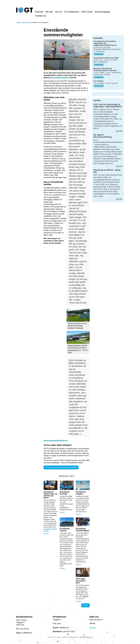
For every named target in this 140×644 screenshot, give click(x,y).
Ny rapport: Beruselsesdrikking (103, 136)
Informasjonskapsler (86, 637)
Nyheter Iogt (26, 22)
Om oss (59, 12)
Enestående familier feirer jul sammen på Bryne (50, 495)
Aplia (59, 637)
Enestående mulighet (81, 493)
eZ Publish (74, 637)
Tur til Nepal (98, 81)
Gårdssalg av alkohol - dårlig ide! (107, 171)
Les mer (46, 533)
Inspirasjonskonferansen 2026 (106, 58)
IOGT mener (87, 12)
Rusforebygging (102, 12)
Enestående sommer (65, 530)
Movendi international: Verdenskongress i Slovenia (105, 69)
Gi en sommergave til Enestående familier (61, 467)
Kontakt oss (41, 16)
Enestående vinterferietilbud (82, 530)
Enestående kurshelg (65, 493)
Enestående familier (60, 78)
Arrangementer (99, 54)
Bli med (49, 12)
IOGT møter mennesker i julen (81, 581)
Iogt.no (19, 22)
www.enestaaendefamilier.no (56, 440)
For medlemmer (72, 12)
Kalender (39, 12)
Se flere (85, 605)
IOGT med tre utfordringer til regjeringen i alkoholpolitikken (108, 106)
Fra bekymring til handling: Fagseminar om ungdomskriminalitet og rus (105, 43)
